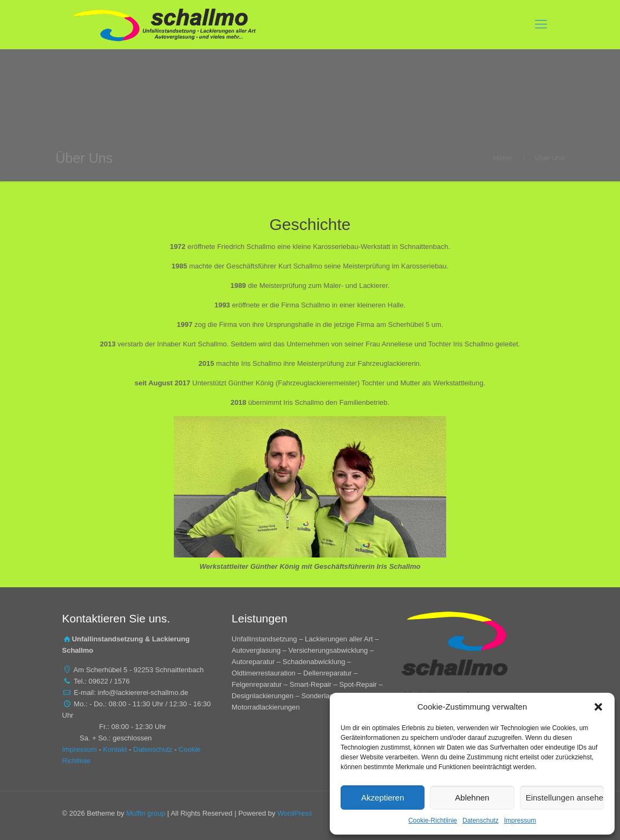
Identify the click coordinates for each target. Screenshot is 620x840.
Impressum (520, 821)
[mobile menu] (541, 24)
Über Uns (550, 158)
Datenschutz (481, 821)
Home (503, 158)
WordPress (295, 813)
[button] (598, 707)
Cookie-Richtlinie (433, 821)
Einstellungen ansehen (565, 798)
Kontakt (115, 749)
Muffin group (146, 813)
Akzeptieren (383, 798)
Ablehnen (472, 798)
